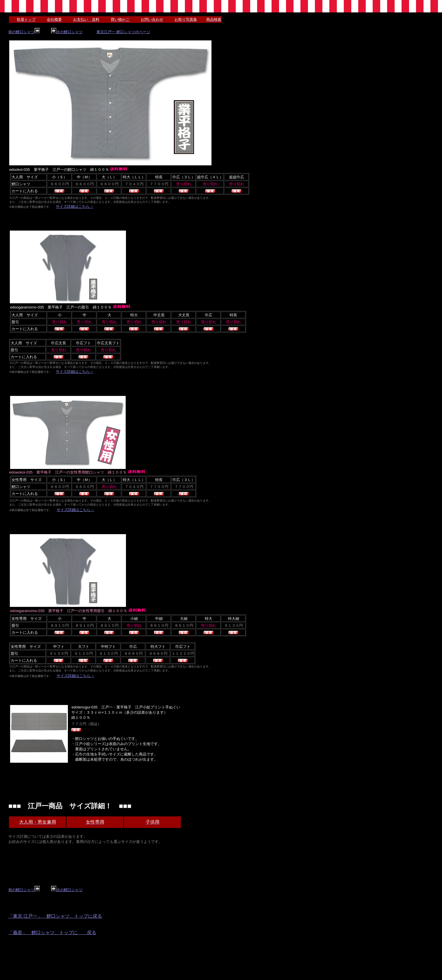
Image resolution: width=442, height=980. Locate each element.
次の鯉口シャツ (67, 32)
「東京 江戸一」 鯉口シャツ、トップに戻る (55, 916)
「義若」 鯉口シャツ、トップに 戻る (52, 933)
